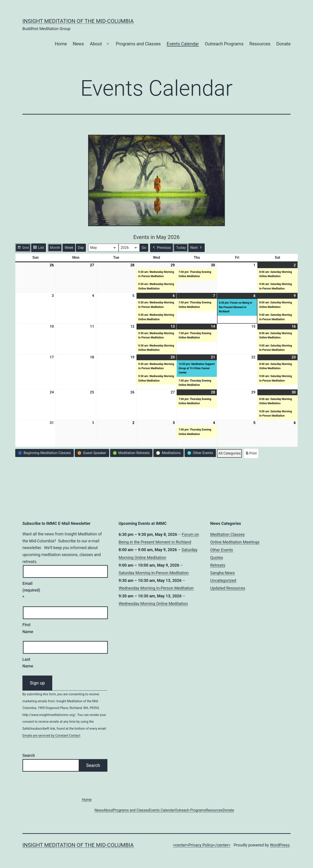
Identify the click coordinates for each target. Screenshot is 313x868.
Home (61, 44)
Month (55, 248)
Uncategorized (223, 580)
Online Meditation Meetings (235, 542)
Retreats (218, 565)
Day (81, 248)
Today (181, 248)
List (38, 248)
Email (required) (31, 590)
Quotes (217, 558)
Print (251, 454)
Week (69, 248)
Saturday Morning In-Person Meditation (154, 573)
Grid (23, 248)
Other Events (222, 550)
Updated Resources (228, 588)
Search (29, 755)
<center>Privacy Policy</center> (202, 845)
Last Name (28, 663)
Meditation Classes (228, 534)
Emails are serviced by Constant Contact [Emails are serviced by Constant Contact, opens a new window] (51, 736)
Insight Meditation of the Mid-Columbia (78, 21)
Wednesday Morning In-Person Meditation (156, 588)
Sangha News (223, 573)
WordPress (280, 845)
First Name (28, 628)
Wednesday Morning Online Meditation (153, 604)
